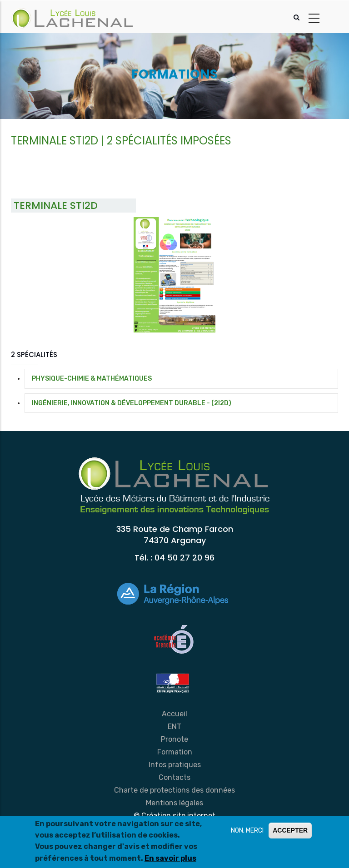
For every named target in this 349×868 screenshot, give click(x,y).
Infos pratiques (175, 765)
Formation (175, 752)
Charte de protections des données (174, 790)
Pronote (174, 739)
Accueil (174, 714)
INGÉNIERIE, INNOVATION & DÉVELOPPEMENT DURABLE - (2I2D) (132, 403)
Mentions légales (174, 803)
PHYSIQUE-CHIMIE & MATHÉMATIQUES (92, 379)
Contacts (174, 777)
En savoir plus (170, 858)
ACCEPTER (290, 830)
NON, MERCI (247, 831)
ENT (174, 727)
